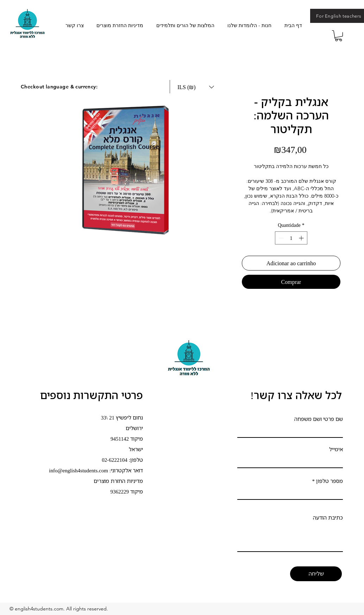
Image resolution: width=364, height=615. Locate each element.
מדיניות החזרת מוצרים (118, 481)
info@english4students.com (79, 470)
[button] (338, 36)
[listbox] (196, 87)
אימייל (336, 449)
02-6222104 (115, 460)
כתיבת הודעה (328, 518)
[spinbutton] (291, 238)
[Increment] (302, 238)
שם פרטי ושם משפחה (319, 419)
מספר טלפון (330, 481)
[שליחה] (316, 574)
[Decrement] (280, 238)
